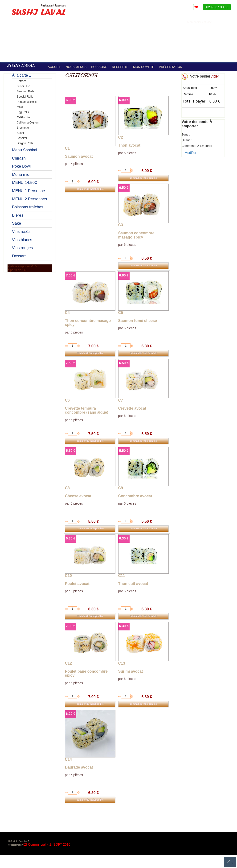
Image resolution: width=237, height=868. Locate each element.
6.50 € (124, 188)
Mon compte (144, 67)
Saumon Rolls (26, 91)
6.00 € (71, 100)
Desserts (120, 67)
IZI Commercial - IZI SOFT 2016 (47, 844)
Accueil (54, 67)
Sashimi (22, 138)
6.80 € (124, 275)
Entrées (22, 81)
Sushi (20, 133)
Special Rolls (25, 97)
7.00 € (71, 275)
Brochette (23, 128)
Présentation (170, 67)
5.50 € (71, 451)
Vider (215, 76)
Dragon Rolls (25, 143)
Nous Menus (76, 67)
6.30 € (71, 538)
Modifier (191, 153)
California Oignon (28, 123)
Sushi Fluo (23, 86)
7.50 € (71, 363)
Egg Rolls (23, 112)
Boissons (99, 67)
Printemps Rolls (27, 102)
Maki (20, 107)
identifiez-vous (226, 22)
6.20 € (71, 714)
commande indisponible (90, 189)
